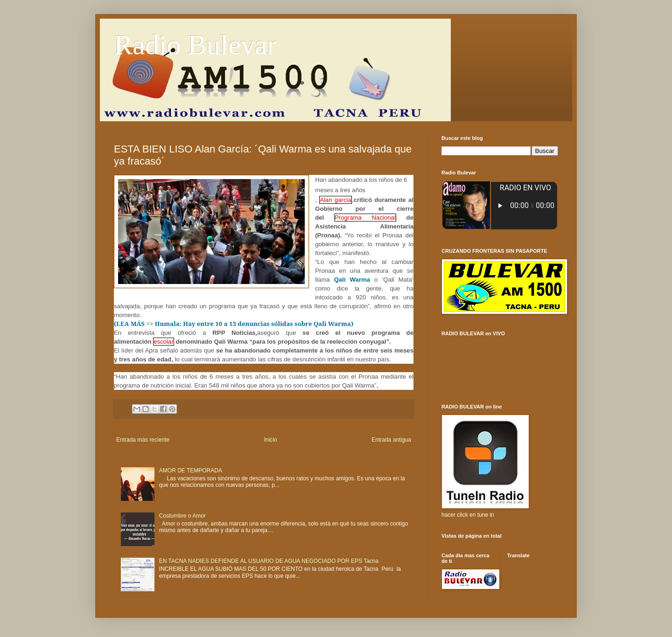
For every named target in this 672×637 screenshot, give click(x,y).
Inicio (271, 440)
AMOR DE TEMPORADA (191, 471)
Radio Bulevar (195, 45)
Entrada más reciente (143, 440)
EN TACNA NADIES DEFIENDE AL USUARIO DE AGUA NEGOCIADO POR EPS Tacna (269, 561)
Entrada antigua (391, 440)
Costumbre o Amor (182, 516)
